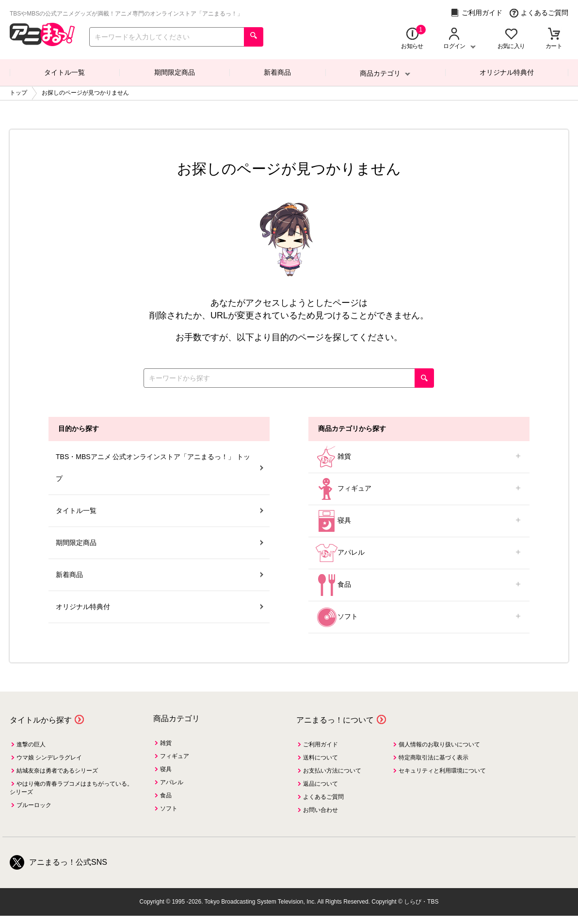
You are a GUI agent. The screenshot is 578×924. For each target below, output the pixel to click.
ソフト (419, 617)
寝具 (419, 521)
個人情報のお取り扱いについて (439, 744)
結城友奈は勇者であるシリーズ (57, 771)
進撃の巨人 (31, 744)
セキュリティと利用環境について (442, 771)
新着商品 (277, 72)
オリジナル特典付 (507, 72)
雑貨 (419, 457)
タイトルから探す (41, 720)
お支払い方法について (332, 771)
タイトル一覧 (64, 72)
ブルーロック (34, 805)
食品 (419, 585)
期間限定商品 (175, 72)
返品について (321, 784)
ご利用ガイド (476, 13)
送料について (321, 758)
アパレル (419, 553)
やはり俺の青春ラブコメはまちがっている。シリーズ (71, 788)
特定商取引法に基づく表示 (433, 758)
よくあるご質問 (539, 13)
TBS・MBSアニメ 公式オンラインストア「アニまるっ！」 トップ (160, 468)
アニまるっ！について (335, 720)
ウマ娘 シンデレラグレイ (49, 758)
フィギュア (419, 489)
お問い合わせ (321, 810)
